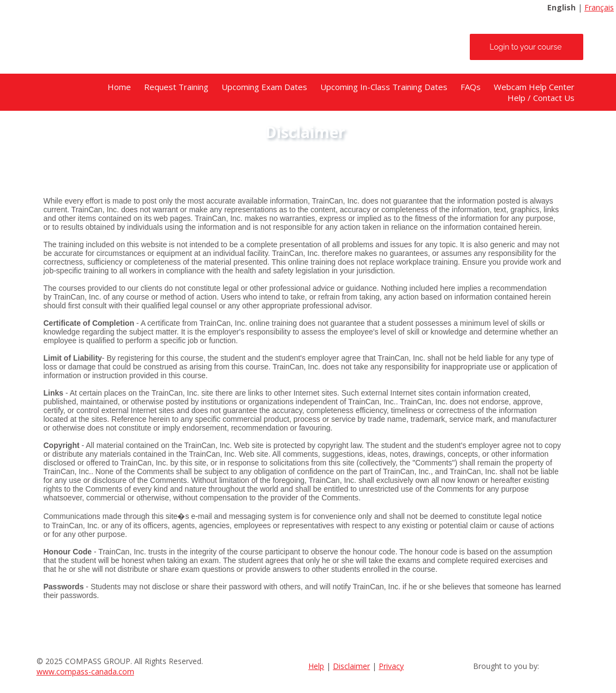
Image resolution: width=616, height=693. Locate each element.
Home (119, 87)
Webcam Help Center (534, 87)
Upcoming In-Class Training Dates (384, 87)
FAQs (471, 87)
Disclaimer (351, 666)
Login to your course (525, 47)
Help (316, 666)
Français (599, 7)
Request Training (176, 87)
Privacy (391, 666)
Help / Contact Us (541, 98)
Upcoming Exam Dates (264, 87)
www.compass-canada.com (85, 671)
